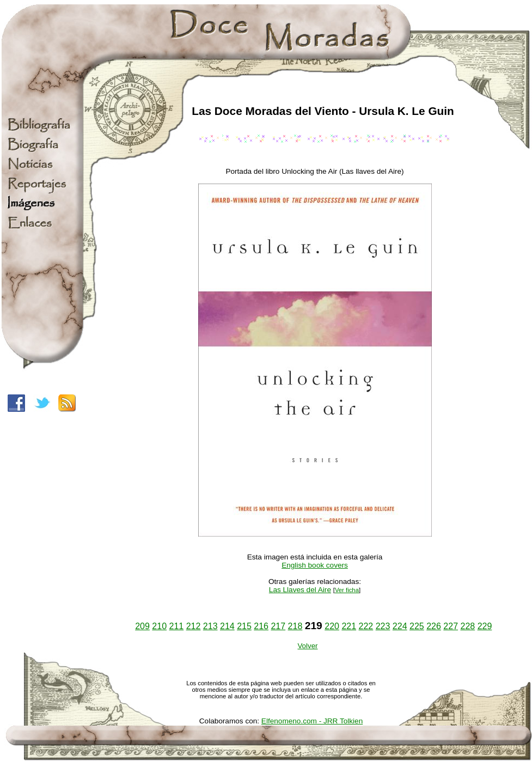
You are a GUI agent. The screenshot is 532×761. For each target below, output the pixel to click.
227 (451, 626)
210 (159, 626)
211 (177, 626)
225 (417, 626)
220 (332, 626)
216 (261, 626)
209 (142, 626)
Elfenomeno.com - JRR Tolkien (312, 721)
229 (485, 626)
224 (400, 626)
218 (295, 626)
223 (383, 626)
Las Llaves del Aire (300, 590)
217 (278, 626)
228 (467, 626)
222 (366, 626)
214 (227, 626)
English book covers (315, 565)
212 (194, 626)
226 (434, 626)
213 (210, 626)
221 (349, 626)
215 (244, 626)
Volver (307, 646)
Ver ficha (347, 590)
